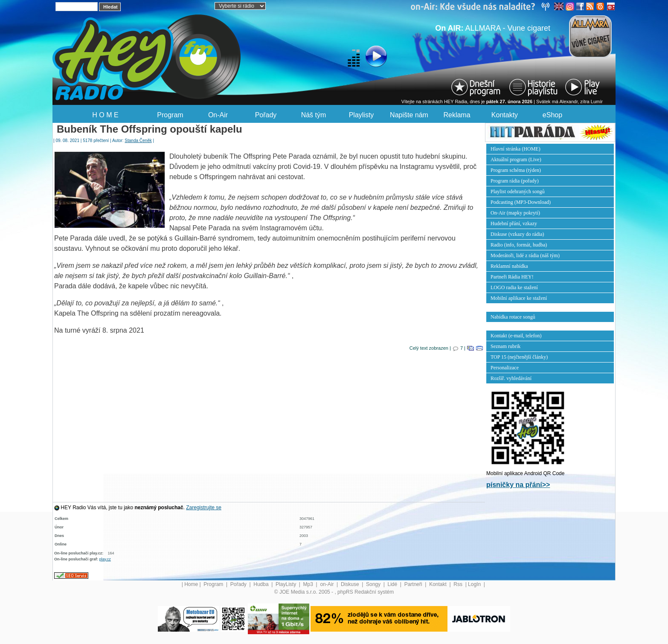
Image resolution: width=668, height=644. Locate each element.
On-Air (218, 115)
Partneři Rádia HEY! (512, 277)
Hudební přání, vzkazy (514, 223)
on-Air (327, 584)
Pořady (266, 115)
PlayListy (286, 584)
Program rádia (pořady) (515, 181)
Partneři (414, 584)
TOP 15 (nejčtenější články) (519, 357)
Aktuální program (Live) (516, 160)
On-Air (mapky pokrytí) (515, 213)
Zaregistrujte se (204, 508)
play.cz (105, 559)
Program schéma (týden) (516, 170)
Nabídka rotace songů (513, 317)
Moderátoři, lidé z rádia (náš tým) (525, 255)
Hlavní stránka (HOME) (516, 149)
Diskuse (351, 584)
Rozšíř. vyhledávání (511, 378)
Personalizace (505, 368)
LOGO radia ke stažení (514, 287)
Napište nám (409, 115)
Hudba (262, 584)
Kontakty (505, 115)
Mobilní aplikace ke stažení (519, 298)
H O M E (105, 115)
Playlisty (362, 115)
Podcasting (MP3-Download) (521, 202)
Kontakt (439, 584)
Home (191, 584)
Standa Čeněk (138, 141)
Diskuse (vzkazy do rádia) (517, 234)
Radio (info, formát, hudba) (519, 245)
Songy (374, 584)
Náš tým (314, 115)
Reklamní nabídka (509, 266)
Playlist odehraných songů (518, 191)
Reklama (457, 115)
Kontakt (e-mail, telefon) (516, 336)
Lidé (393, 584)
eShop (552, 115)
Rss (459, 584)
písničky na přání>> (518, 485)
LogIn (475, 584)
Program (170, 115)
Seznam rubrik (505, 346)
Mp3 (309, 584)
